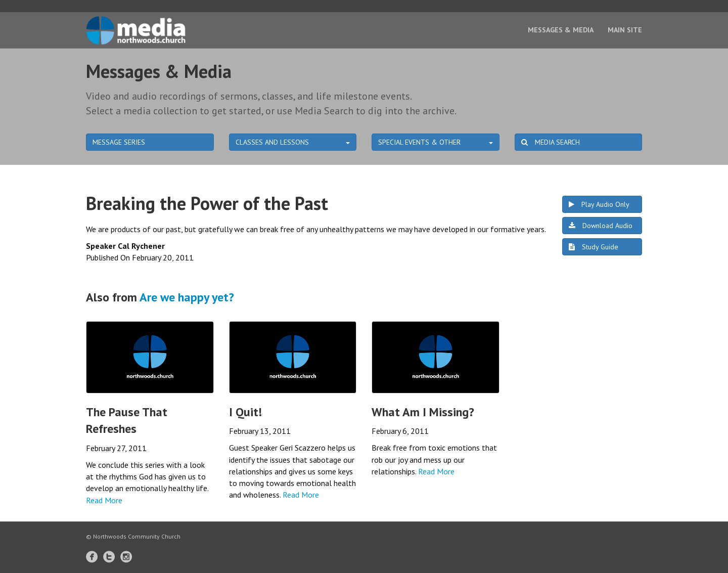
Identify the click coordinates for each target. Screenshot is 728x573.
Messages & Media (561, 30)
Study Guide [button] (594, 247)
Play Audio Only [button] (599, 204)
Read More (104, 500)
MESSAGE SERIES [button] (119, 142)
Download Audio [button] (601, 226)
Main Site (625, 30)
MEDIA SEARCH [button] (551, 142)
